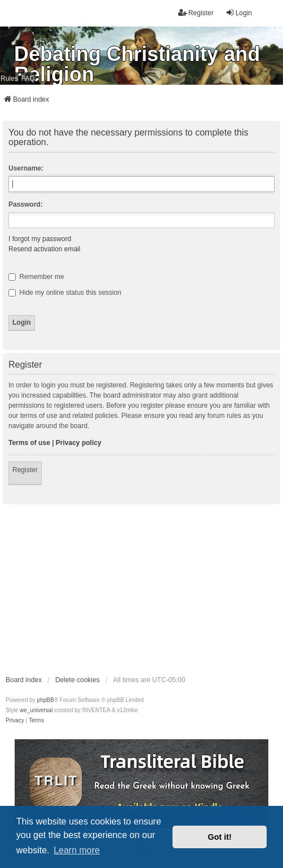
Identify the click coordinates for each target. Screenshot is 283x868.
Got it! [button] (220, 837)
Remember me (36, 277)
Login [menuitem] (239, 13)
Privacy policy (79, 443)
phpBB (46, 700)
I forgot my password (40, 239)
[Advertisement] (141, 589)
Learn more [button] (77, 850)
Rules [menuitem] (9, 78)
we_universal (36, 710)
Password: (26, 204)
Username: (26, 168)
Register (25, 470)
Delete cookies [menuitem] (78, 680)
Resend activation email (44, 249)
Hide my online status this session (65, 293)
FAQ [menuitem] (28, 78)
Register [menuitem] (196, 13)
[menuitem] (15, 721)
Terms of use (29, 443)
